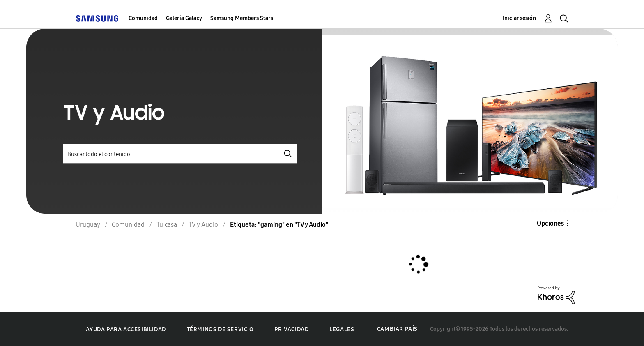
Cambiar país (397, 329)
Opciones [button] (550, 223)
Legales (342, 329)
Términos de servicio (220, 329)
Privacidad (291, 329)
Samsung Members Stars (242, 18)
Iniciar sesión (519, 18)
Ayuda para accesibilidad (126, 329)
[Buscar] (180, 154)
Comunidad (143, 18)
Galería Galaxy (184, 18)
